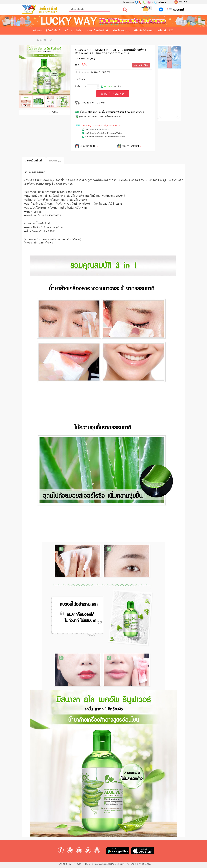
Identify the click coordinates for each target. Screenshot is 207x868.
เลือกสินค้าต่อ (42, 40)
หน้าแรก (37, 30)
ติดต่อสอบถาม (122, 30)
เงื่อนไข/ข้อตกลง (144, 30)
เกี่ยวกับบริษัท (166, 30)
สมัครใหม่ (160, 2)
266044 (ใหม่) (88, 59)
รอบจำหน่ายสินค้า (99, 30)
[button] (164, 118)
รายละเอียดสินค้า (34, 161)
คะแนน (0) (55, 161)
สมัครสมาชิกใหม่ (74, 30)
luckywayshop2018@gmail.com (108, 864)
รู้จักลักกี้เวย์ (53, 30)
